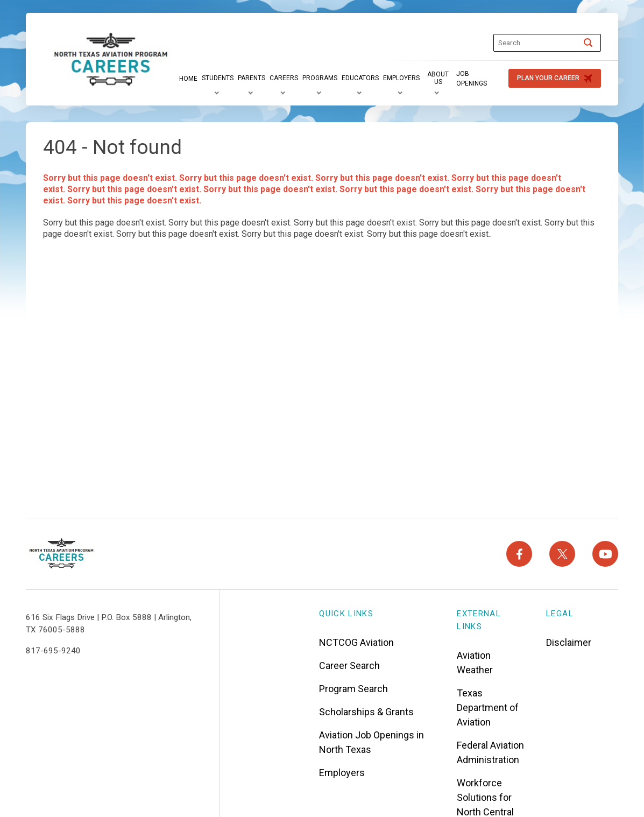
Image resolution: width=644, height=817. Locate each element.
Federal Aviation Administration (490, 752)
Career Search (349, 665)
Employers (342, 773)
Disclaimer (569, 642)
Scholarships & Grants (366, 712)
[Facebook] (519, 554)
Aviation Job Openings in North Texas (371, 742)
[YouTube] (605, 554)
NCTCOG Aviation (356, 642)
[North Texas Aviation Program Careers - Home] (62, 554)
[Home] (188, 79)
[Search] (588, 43)
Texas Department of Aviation (488, 707)
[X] (562, 554)
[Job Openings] (477, 79)
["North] (111, 60)
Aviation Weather (475, 663)
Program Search (353, 689)
